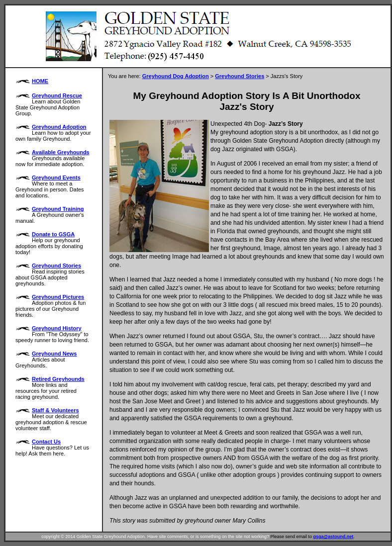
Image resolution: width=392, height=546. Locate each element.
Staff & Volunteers (55, 410)
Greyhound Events (56, 178)
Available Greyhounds (61, 152)
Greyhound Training (58, 209)
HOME (40, 81)
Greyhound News (54, 354)
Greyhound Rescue (57, 95)
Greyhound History (57, 328)
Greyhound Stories (56, 266)
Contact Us (46, 442)
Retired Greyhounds (58, 379)
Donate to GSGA (53, 234)
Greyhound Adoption (59, 127)
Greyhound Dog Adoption (176, 76)
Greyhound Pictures (58, 297)
